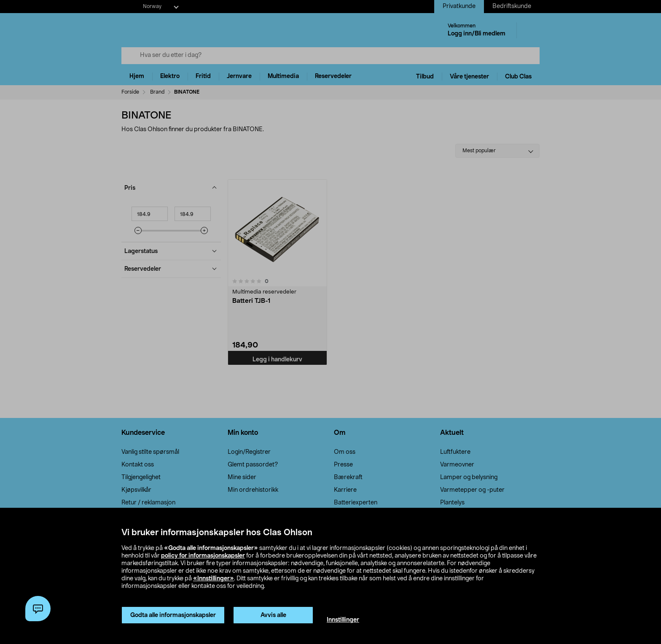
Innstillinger (343, 620)
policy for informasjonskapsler (203, 556)
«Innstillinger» (214, 579)
